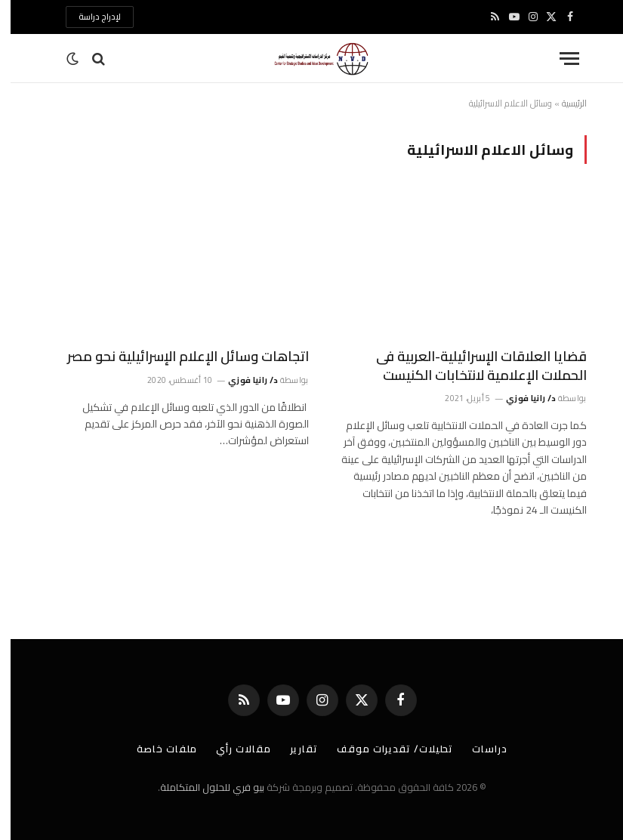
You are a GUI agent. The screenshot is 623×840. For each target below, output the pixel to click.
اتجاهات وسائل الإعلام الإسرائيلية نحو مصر (177, 357)
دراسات (479, 749)
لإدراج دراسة (89, 17)
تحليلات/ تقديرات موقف (384, 749)
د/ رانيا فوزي (520, 398)
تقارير (293, 749)
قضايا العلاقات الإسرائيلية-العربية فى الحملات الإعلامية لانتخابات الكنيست (471, 366)
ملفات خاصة (156, 749)
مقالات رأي (233, 749)
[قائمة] (559, 59)
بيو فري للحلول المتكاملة (202, 787)
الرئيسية (564, 103)
